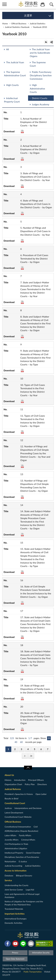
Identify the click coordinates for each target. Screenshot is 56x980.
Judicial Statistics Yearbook (17, 27)
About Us (9, 775)
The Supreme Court (38, 64)
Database (9, 876)
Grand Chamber (33, 853)
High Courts (12, 85)
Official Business (19, 23)
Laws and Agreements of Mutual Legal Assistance (22, 896)
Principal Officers (36, 780)
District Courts (40, 98)
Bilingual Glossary (24, 876)
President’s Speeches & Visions (19, 794)
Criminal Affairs (28, 840)
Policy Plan (30, 784)
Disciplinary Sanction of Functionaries (22, 857)
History (8, 780)
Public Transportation (33, 972)
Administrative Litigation (16, 848)
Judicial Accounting (13, 866)
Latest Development (14, 813)
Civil (36, 827)
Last (31, 756)
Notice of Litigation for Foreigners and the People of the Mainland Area (24, 903)
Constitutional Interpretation (18, 827)
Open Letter (41, 794)
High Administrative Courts (37, 88)
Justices (8, 808)
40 (16, 742)
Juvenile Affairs (12, 840)
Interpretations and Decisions (28, 808)
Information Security (41, 953)
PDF (22, 131)
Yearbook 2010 (40, 27)
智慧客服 (43, 4)
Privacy (15, 953)
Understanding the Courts (17, 885)
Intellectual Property (14, 853)
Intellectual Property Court (12, 100)
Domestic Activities (14, 923)
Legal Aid (30, 890)
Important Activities (15, 914)
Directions (42, 784)
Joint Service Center (14, 890)
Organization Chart (13, 784)
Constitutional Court (15, 803)
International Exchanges (16, 919)
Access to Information (16, 871)
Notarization (10, 861)
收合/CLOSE (28, 768)
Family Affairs (25, 835)
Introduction (20, 780)
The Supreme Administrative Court (15, 74)
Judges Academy (41, 104)
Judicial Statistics (37, 23)
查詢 (52, 4)
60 (21, 742)
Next (25, 756)
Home (5, 23)
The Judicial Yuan (15, 62)
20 (49, 738)
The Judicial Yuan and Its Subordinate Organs (40, 53)
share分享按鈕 (52, 42)
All (7, 49)
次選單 (28, 15)
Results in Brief (11, 798)
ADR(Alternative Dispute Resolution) (21, 831)
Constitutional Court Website (18, 817)
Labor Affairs (10, 835)
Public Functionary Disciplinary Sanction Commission (41, 75)
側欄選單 (4, 4)
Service (8, 880)
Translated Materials (14, 909)
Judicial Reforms (13, 789)
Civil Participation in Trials (16, 844)
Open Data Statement (15, 959)
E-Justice (23, 861)
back (46, 42)
